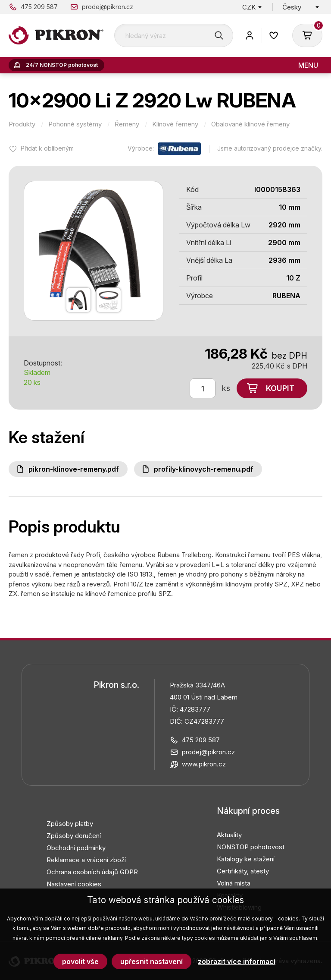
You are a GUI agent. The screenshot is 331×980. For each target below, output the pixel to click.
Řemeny (127, 124)
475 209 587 (39, 7)
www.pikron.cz (204, 764)
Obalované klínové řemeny (250, 124)
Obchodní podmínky (76, 848)
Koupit (280, 388)
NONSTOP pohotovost (251, 847)
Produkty (22, 124)
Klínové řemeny (175, 124)
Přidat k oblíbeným (47, 148)
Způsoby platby (70, 824)
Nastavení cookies (74, 884)
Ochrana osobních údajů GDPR (92, 872)
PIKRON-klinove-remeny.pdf (74, 469)
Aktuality (229, 835)
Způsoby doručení (74, 836)
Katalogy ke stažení (246, 859)
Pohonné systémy (75, 124)
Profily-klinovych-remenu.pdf (204, 469)
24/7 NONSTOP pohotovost (62, 65)
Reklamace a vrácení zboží (86, 860)
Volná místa (234, 883)
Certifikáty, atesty (243, 871)
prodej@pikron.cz (108, 7)
